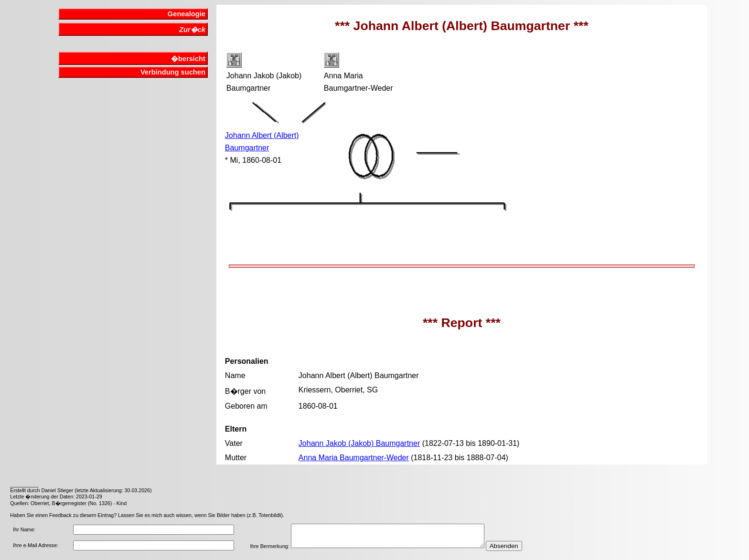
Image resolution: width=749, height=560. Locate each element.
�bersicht (188, 59)
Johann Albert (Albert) (262, 135)
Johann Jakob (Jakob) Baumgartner (359, 443)
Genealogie (187, 14)
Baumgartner (247, 148)
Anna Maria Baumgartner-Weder (354, 458)
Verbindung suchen (173, 72)
